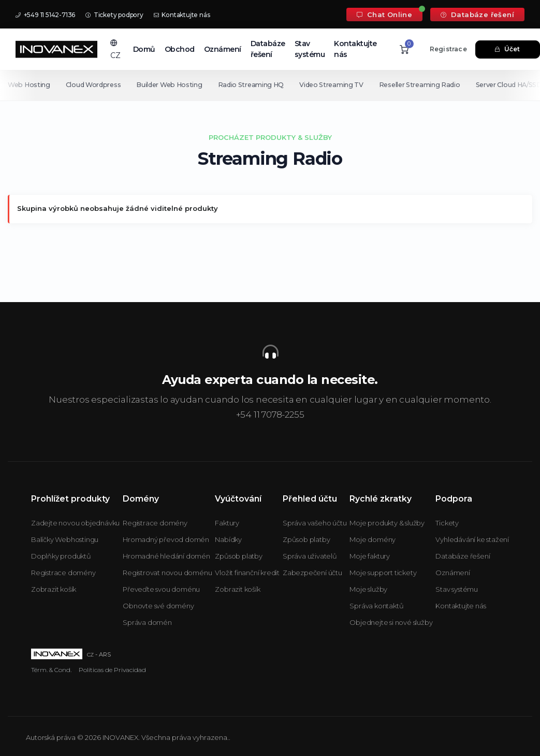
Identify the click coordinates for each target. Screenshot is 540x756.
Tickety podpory (114, 15)
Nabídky (228, 539)
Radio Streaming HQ (254, 85)
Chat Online (384, 15)
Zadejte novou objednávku (75, 523)
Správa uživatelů (310, 556)
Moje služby (368, 589)
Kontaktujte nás (182, 15)
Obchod (180, 49)
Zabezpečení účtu (312, 573)
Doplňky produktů (61, 556)
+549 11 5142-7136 (45, 15)
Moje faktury (370, 556)
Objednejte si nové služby (391, 622)
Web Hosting (29, 85)
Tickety (447, 523)
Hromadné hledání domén (166, 556)
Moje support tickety (383, 573)
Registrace (448, 49)
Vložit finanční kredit (247, 573)
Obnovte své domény (158, 606)
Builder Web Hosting (171, 85)
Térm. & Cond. (51, 670)
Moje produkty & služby (387, 523)
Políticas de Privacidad (112, 670)
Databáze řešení (477, 15)
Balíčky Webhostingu (65, 539)
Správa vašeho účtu (315, 523)
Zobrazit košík (54, 589)
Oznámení (223, 49)
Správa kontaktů (376, 606)
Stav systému (310, 49)
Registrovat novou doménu (167, 573)
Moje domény (373, 539)
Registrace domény (63, 573)
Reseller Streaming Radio (426, 85)
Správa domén (147, 622)
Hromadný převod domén (166, 539)
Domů (144, 49)
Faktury (227, 523)
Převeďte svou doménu (161, 589)
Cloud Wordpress (94, 85)
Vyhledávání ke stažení (472, 539)
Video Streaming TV (337, 85)
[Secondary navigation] (270, 85)
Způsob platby (238, 556)
